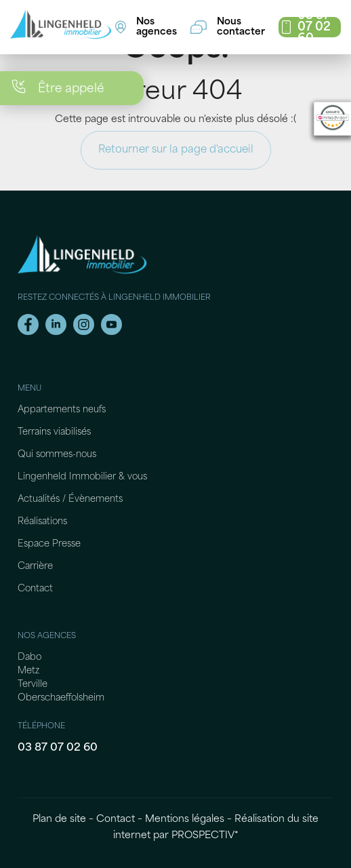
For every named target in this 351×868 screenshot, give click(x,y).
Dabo (29, 657)
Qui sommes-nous (57, 455)
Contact (35, 589)
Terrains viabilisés (54, 432)
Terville (33, 685)
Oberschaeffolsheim (61, 698)
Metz (28, 671)
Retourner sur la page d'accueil (176, 150)
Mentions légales (185, 820)
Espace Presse (49, 544)
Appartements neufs (62, 410)
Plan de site (59, 820)
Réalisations (42, 522)
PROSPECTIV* (205, 836)
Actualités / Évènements (70, 499)
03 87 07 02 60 (58, 748)
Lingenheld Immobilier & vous (82, 477)
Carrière (35, 567)
